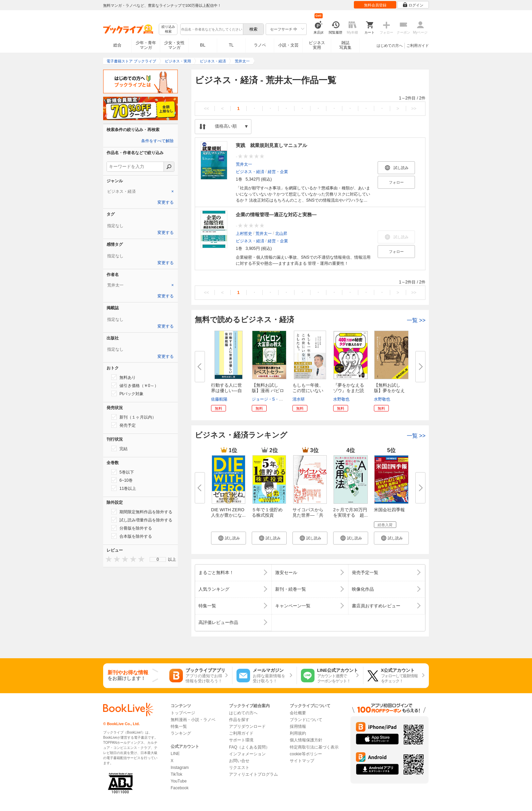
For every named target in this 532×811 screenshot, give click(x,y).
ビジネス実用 (317, 45)
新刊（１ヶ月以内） (134, 417)
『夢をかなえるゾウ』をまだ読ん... (349, 391)
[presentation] (107, 559)
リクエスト (239, 768)
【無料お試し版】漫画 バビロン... (268, 391)
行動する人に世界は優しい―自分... (226, 391)
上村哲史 (244, 234)
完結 (119, 448)
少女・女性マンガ (174, 45)
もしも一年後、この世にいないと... (308, 391)
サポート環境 (241, 740)
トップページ (183, 713)
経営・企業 (278, 172)
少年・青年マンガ (146, 45)
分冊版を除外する (132, 528)
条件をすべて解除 (157, 141)
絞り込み (168, 29)
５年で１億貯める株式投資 (267, 512)
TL (231, 45)
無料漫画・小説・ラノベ (193, 720)
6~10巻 (122, 480)
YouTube (179, 781)
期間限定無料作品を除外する (142, 512)
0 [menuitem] (158, 559)
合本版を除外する (132, 536)
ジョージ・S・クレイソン (275, 399)
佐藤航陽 (219, 399)
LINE (175, 754)
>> (414, 108)
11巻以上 (124, 488)
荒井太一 (244, 164)
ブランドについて (306, 720)
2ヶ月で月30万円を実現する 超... (350, 512)
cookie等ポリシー (306, 754)
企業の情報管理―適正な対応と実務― (276, 215)
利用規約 (298, 733)
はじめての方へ (390, 45)
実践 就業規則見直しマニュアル (271, 145)
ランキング (181, 733)
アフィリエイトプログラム (253, 774)
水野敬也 (341, 399)
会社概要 (298, 713)
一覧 (416, 320)
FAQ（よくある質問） (249, 747)
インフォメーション (247, 754)
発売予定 (123, 425)
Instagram (180, 768)
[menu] (158, 559)
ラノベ (260, 45)
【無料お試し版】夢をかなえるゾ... (389, 391)
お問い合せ (239, 761)
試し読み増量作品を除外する (142, 520)
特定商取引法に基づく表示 (314, 747)
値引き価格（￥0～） (135, 385)
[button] (229, 538)
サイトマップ (302, 761)
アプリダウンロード (247, 726)
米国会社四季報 (389, 510)
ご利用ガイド (418, 45)
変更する (166, 202)
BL (203, 45)
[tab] (140, 191)
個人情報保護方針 (306, 740)
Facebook (180, 788)
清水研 (299, 399)
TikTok (176, 774)
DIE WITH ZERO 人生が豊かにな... (230, 512)
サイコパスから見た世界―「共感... (308, 515)
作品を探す (239, 720)
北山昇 (281, 234)
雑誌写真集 (345, 45)
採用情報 (298, 726)
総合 (117, 45)
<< (206, 108)
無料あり (123, 377)
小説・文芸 (288, 45)
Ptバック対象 (127, 393)
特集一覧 (179, 726)
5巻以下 (123, 472)
